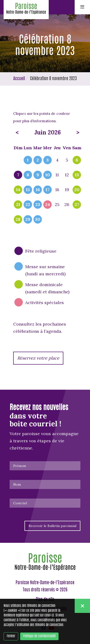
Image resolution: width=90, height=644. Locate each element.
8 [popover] (28, 175)
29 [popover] (28, 220)
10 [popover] (48, 175)
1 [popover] (28, 160)
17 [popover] (48, 190)
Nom (17, 484)
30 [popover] (38, 220)
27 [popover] (77, 205)
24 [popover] (48, 205)
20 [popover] (77, 190)
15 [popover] (28, 190)
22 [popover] (28, 205)
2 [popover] (38, 160)
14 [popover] (18, 190)
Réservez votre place (38, 358)
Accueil (19, 79)
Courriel (20, 503)
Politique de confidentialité (39, 636)
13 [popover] (77, 175)
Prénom (20, 466)
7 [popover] (18, 175)
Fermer (11, 636)
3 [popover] (48, 160)
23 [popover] (38, 205)
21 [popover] (18, 205)
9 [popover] (38, 175)
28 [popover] (18, 220)
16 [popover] (38, 190)
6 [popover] (77, 160)
